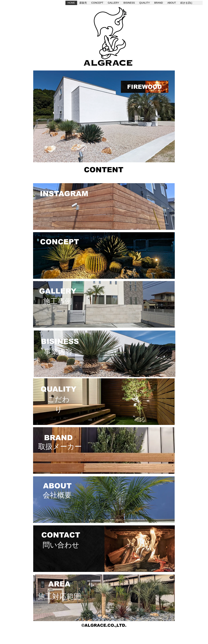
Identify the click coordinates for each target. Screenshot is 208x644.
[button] (104, 116)
